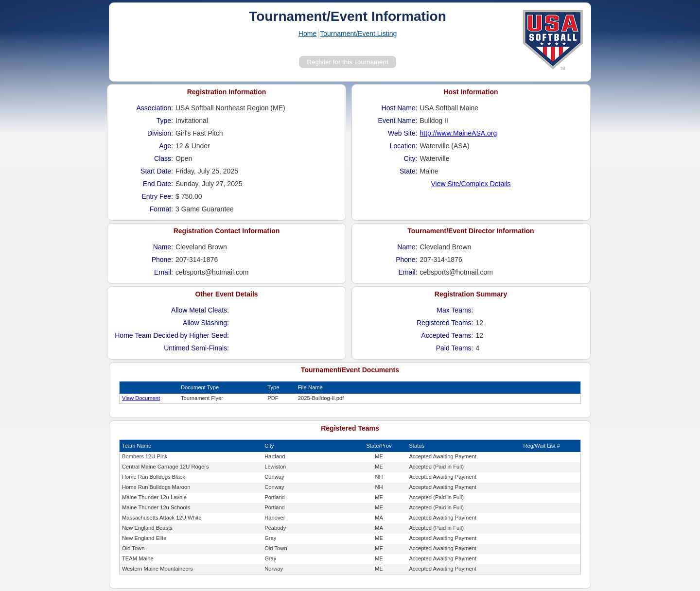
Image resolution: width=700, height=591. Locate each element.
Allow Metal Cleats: (200, 310)
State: (409, 171)
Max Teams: (455, 310)
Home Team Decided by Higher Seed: (172, 335)
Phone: (162, 260)
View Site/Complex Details (471, 184)
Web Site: (402, 133)
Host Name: (400, 108)
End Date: (158, 184)
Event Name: (398, 121)
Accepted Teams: (447, 335)
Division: (160, 133)
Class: (164, 158)
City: (411, 158)
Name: (163, 247)
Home (307, 34)
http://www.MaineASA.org (459, 133)
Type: (165, 121)
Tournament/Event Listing (358, 34)
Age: (166, 146)
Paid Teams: (455, 348)
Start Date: (157, 171)
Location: (404, 146)
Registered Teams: (445, 323)
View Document (141, 398)
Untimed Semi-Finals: (196, 348)
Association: (155, 108)
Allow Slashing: (206, 323)
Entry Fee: (157, 196)
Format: (161, 209)
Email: (164, 272)
